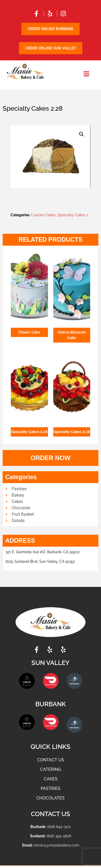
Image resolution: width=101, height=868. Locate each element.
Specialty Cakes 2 (73, 215)
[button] (81, 134)
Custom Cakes (43, 215)
